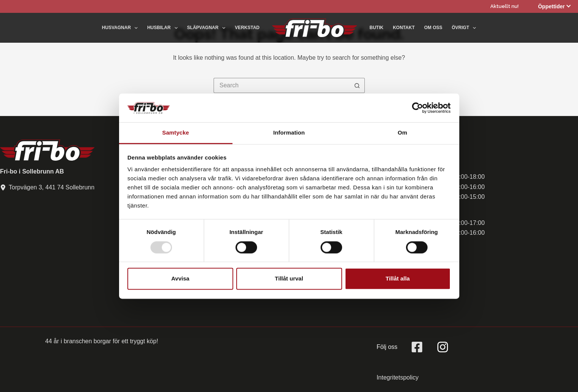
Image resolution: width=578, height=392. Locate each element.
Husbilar (164, 28)
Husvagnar (122, 28)
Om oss (433, 28)
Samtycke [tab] (176, 133)
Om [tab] (402, 133)
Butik (377, 28)
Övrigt (464, 28)
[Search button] (357, 85)
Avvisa (180, 279)
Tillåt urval (289, 279)
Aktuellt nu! (504, 6)
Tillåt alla (398, 279)
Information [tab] (289, 133)
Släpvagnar (208, 28)
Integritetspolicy (397, 377)
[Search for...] (282, 85)
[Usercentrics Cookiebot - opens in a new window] (418, 108)
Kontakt (404, 28)
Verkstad (247, 28)
